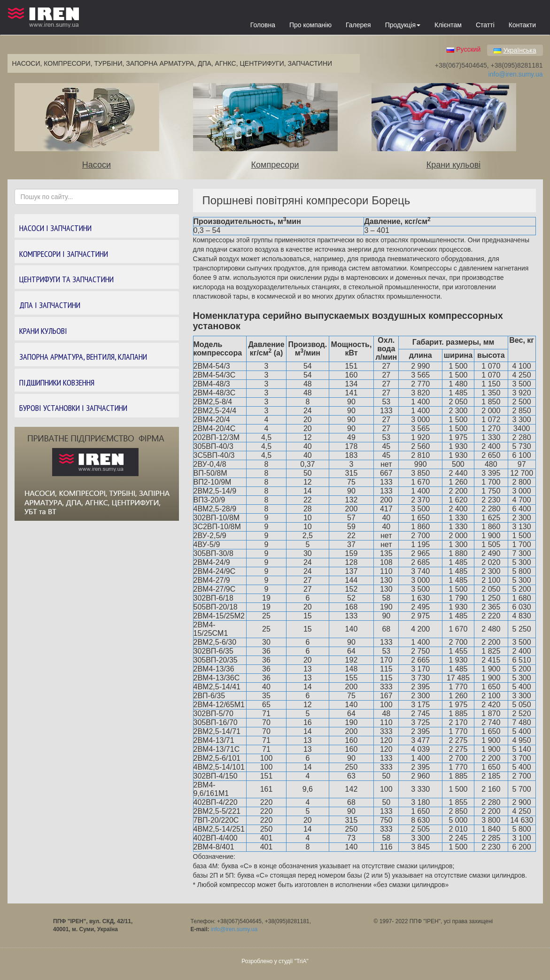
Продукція (403, 25)
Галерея (358, 25)
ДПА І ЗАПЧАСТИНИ (50, 305)
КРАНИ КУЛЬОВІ (43, 331)
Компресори (275, 165)
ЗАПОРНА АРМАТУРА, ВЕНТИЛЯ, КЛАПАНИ (83, 357)
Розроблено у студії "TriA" (275, 961)
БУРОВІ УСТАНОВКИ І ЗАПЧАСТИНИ (73, 408)
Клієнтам (448, 25)
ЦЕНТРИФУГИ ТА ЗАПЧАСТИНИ (66, 279)
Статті (485, 25)
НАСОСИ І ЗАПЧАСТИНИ (55, 228)
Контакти (522, 25)
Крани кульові (454, 165)
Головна (263, 25)
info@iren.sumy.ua (516, 74)
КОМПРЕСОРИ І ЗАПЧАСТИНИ (64, 254)
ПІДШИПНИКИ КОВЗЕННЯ (57, 382)
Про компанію (310, 25)
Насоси (97, 165)
